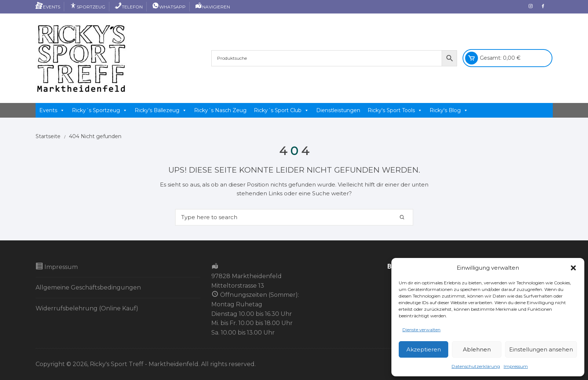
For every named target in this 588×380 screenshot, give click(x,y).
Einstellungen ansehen (541, 349)
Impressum (516, 366)
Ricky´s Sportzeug (100, 110)
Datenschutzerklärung (476, 366)
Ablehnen (477, 349)
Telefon (129, 7)
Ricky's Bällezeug (161, 110)
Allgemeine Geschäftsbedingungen (88, 287)
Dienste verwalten (421, 330)
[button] (573, 268)
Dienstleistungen (338, 110)
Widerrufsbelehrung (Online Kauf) (87, 308)
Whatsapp (169, 7)
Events (48, 7)
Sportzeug (87, 7)
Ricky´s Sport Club (281, 110)
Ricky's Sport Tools (395, 110)
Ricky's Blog (449, 110)
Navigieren (212, 7)
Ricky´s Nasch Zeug (220, 110)
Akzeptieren (424, 349)
